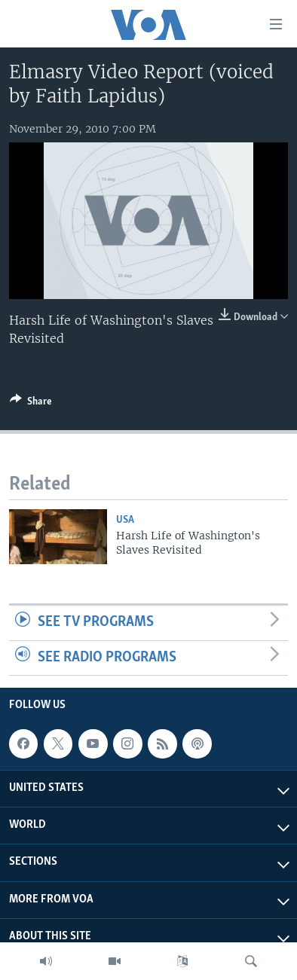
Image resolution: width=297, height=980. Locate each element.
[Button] (31, 404)
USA (125, 520)
